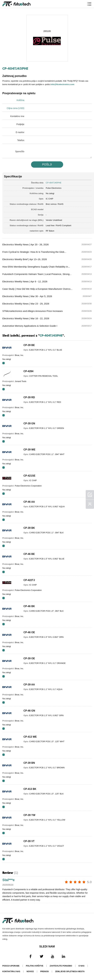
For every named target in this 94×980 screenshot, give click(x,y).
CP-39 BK (29, 528)
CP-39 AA (29, 685)
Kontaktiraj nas (11, 972)
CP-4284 (28, 371)
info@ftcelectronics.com (62, 84)
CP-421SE (29, 476)
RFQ (4, 363)
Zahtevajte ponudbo (61, 966)
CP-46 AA (29, 502)
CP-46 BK (29, 606)
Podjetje (20, 124)
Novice (30, 972)
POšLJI (47, 165)
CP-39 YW (29, 815)
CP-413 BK (30, 789)
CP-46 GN (29, 711)
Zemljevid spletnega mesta (70, 972)
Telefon (21, 140)
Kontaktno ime (17, 116)
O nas (81, 966)
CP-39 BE (29, 345)
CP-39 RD (29, 397)
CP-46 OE (29, 632)
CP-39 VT (29, 841)
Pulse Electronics (54, 188)
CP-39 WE (29, 450)
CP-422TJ (29, 580)
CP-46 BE (29, 554)
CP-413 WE (30, 737)
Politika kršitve (35, 966)
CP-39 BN (29, 763)
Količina (20, 100)
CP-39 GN (29, 423)
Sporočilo (20, 151)
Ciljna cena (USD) (16, 108)
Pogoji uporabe (11, 966)
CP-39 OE (29, 658)
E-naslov (20, 132)
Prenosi (44, 972)
